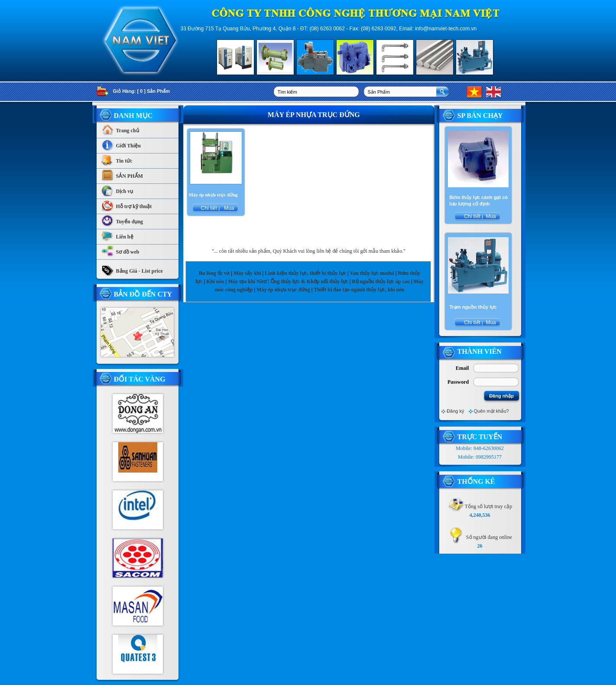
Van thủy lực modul (372, 273)
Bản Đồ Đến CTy (143, 294)
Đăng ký (455, 411)
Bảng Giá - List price (132, 269)
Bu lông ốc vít (214, 273)
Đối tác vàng (140, 379)
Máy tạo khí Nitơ (248, 281)
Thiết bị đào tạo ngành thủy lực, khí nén (359, 290)
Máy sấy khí (247, 273)
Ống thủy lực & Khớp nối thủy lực (309, 281)
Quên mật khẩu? (491, 411)
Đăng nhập (501, 396)
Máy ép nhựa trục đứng (283, 290)
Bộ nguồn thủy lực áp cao (381, 281)
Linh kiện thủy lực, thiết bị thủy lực (305, 273)
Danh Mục (133, 116)
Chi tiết (209, 208)
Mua (229, 208)
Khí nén (215, 281)
